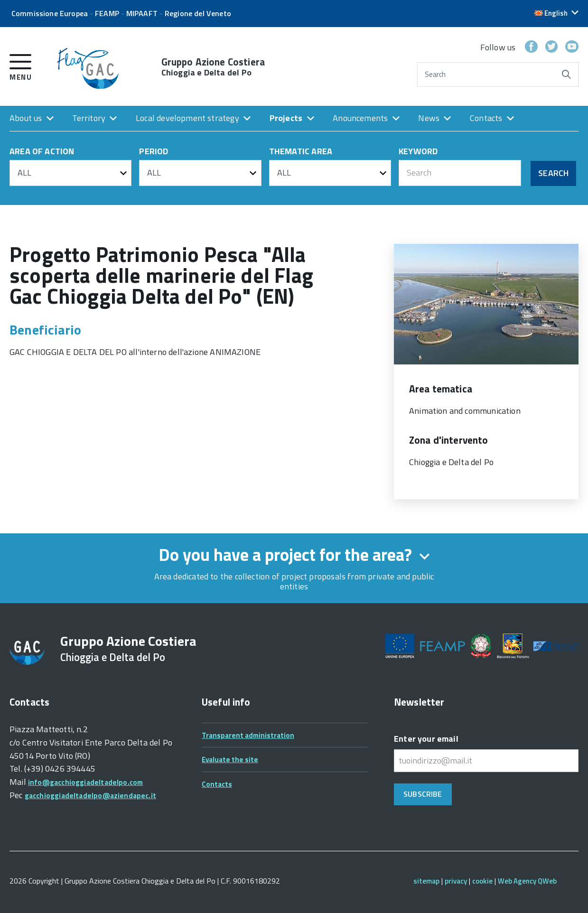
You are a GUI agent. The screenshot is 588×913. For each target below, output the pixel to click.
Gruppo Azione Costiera (213, 67)
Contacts (486, 118)
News (429, 118)
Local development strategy (187, 118)
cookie (482, 881)
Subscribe (423, 794)
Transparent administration (248, 735)
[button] (556, 13)
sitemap (426, 881)
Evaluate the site (230, 759)
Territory (89, 118)
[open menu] (21, 66)
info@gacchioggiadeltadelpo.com (85, 782)
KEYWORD (418, 152)
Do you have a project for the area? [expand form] (294, 554)
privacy (456, 881)
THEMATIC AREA (301, 152)
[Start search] (566, 75)
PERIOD (154, 152)
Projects (286, 118)
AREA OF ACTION (42, 152)
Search (435, 74)
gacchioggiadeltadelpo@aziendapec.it (90, 796)
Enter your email (426, 739)
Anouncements (360, 118)
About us (26, 118)
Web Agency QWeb (527, 881)
